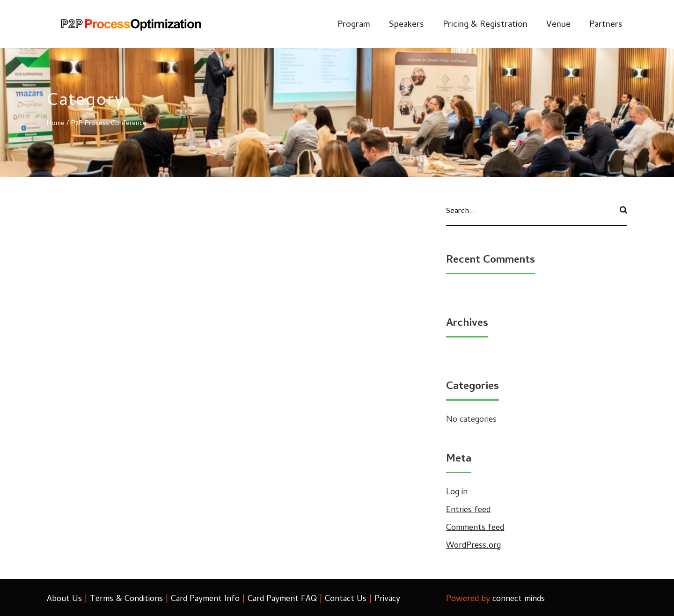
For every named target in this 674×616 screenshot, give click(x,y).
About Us (64, 599)
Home (56, 124)
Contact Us (346, 599)
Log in (457, 493)
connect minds (519, 599)
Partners (606, 25)
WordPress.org (473, 546)
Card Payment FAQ (282, 599)
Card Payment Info (205, 599)
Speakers (407, 25)
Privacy (387, 599)
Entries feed (468, 510)
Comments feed (475, 528)
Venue (558, 25)
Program (354, 25)
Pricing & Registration (485, 25)
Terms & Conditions (126, 599)
